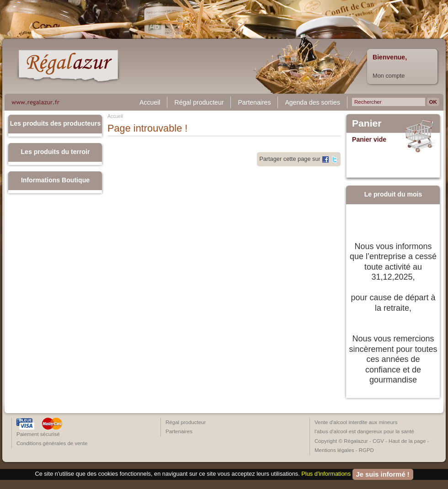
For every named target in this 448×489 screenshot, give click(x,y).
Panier (367, 123)
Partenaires (254, 102)
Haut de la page (407, 441)
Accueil (150, 102)
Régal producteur (199, 102)
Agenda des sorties (312, 102)
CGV (378, 441)
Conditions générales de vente (52, 443)
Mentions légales (334, 450)
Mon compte (389, 76)
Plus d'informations (326, 474)
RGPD (366, 450)
